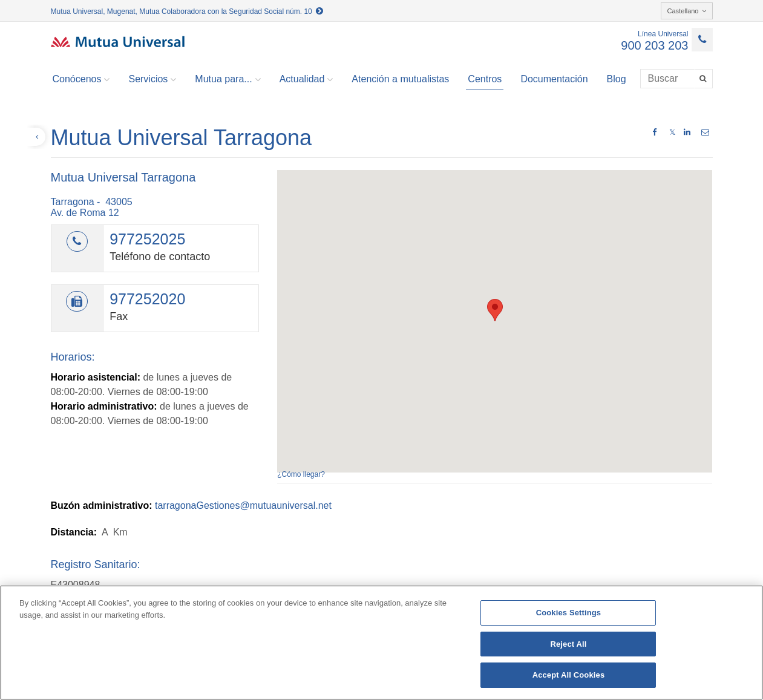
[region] (381, 643)
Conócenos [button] (81, 79)
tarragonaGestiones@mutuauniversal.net (243, 505)
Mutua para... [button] (228, 79)
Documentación (554, 79)
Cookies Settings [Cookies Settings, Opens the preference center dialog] (569, 613)
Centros (485, 79)
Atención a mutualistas (400, 79)
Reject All (568, 644)
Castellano (687, 11)
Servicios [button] (152, 79)
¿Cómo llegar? (301, 474)
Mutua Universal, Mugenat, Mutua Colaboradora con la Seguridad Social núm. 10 (187, 11)
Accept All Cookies (569, 675)
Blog (617, 79)
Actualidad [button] (306, 79)
